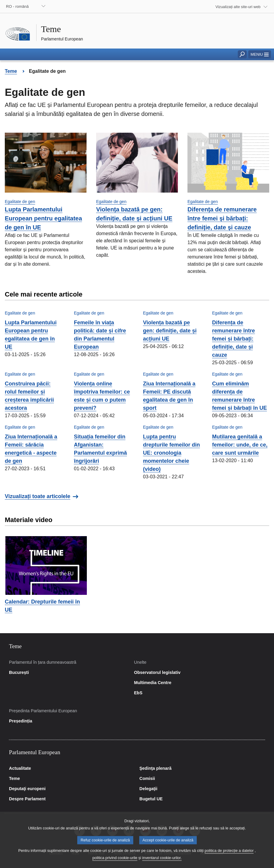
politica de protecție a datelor (229, 857)
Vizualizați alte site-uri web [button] (238, 7)
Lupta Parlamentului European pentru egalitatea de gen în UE (43, 218)
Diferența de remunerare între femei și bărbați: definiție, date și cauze (222, 218)
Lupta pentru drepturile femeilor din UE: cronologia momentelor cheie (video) (172, 453)
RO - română (17, 6)
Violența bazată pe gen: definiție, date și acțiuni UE (170, 331)
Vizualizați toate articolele (38, 496)
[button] (260, 54)
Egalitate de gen (20, 202)
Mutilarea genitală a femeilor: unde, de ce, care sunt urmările (240, 445)
